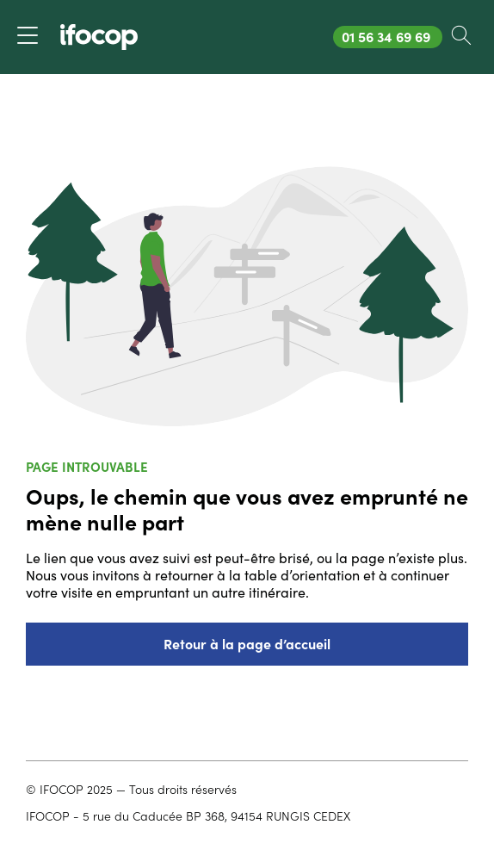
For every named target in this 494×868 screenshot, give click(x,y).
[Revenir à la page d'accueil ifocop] (99, 37)
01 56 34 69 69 (392, 37)
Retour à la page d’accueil (247, 644)
